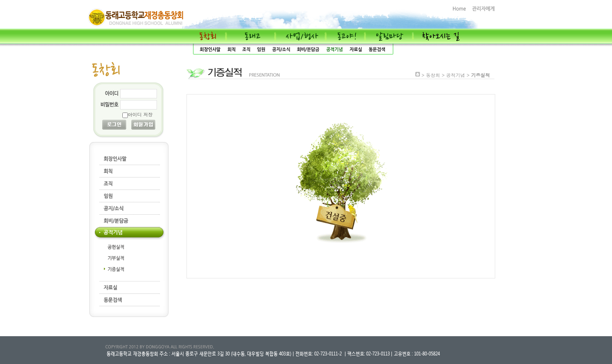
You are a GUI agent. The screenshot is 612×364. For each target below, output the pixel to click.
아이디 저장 (140, 114)
